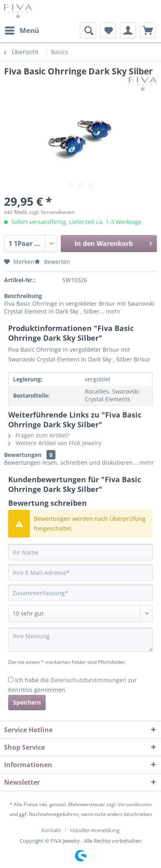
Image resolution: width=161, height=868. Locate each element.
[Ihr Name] (80, 552)
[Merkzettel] (108, 30)
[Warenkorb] (148, 30)
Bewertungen (23, 455)
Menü (22, 29)
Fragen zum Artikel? (39, 435)
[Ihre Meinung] (80, 640)
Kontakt (51, 830)
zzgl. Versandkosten (52, 212)
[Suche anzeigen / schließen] (88, 30)
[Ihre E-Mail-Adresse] (80, 572)
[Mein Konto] (128, 30)
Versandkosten (135, 804)
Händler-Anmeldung (95, 830)
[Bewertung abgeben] (80, 613)
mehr (112, 311)
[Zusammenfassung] (80, 593)
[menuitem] (22, 30)
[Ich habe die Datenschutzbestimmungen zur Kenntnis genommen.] (11, 680)
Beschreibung (23, 296)
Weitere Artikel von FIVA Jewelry (55, 443)
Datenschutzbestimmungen (88, 680)
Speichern (27, 702)
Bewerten (52, 262)
